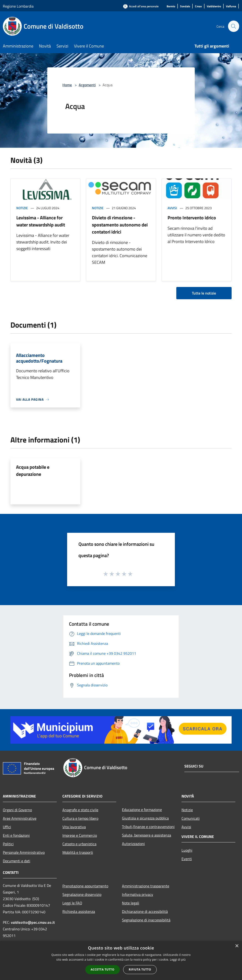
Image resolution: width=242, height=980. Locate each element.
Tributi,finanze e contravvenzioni (148, 827)
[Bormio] (171, 7)
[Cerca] (233, 26)
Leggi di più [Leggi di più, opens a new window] (178, 960)
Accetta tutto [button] (103, 969)
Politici (8, 844)
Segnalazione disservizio (82, 894)
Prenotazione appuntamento (85, 886)
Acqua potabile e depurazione (33, 470)
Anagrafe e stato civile (80, 810)
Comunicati (191, 818)
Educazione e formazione (142, 810)
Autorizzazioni (133, 844)
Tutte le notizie (204, 293)
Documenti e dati (17, 861)
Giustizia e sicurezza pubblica (145, 818)
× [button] (237, 946)
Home (67, 85)
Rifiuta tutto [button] (140, 969)
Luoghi (187, 850)
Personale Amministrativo (24, 852)
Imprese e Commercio (80, 835)
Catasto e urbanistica (79, 844)
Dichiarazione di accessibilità (145, 911)
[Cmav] (198, 7)
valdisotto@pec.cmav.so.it (33, 922)
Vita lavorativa (74, 827)
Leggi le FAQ (72, 903)
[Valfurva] (231, 7)
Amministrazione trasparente (146, 886)
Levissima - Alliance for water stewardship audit (41, 221)
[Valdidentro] (214, 7)
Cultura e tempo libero (80, 818)
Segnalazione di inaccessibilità (146, 920)
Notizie (22, 208)
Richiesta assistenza (79, 911)
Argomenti (87, 85)
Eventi (187, 859)
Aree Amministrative (20, 818)
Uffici (7, 827)
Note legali (131, 903)
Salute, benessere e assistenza (147, 835)
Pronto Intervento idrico (192, 218)
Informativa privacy (138, 894)
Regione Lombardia (18, 6)
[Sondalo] (185, 7)
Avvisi (172, 208)
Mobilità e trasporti (78, 852)
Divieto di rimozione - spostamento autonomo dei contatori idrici (120, 225)
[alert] (121, 960)
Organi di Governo (17, 810)
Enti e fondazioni (16, 835)
